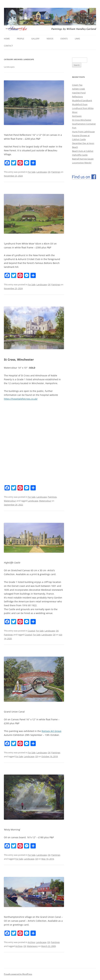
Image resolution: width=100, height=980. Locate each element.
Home (7, 39)
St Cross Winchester (82, 120)
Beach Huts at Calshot (83, 151)
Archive (31, 942)
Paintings (56, 172)
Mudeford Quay (80, 104)
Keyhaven (77, 116)
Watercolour (10, 501)
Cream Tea (77, 85)
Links (77, 39)
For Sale (32, 172)
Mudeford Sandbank (82, 100)
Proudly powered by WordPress (18, 974)
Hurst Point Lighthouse (83, 132)
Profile (21, 39)
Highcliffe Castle (80, 155)
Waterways (32, 946)
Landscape (42, 172)
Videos (50, 39)
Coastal (31, 631)
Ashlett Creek (78, 89)
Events (64, 39)
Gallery (35, 39)
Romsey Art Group (51, 731)
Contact (8, 46)
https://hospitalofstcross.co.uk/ (21, 399)
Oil (49, 172)
